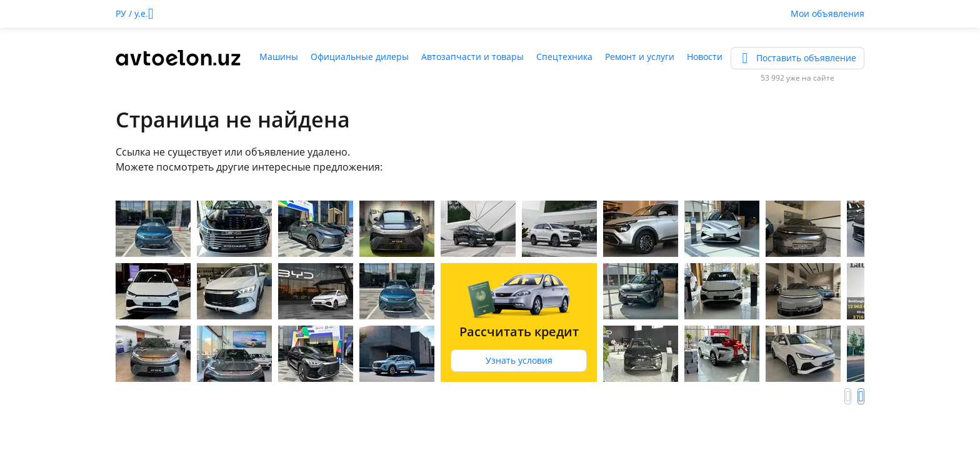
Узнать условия (519, 360)
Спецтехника (564, 57)
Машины (279, 57)
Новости (705, 57)
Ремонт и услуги (640, 57)
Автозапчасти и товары (472, 57)
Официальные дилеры (360, 57)
